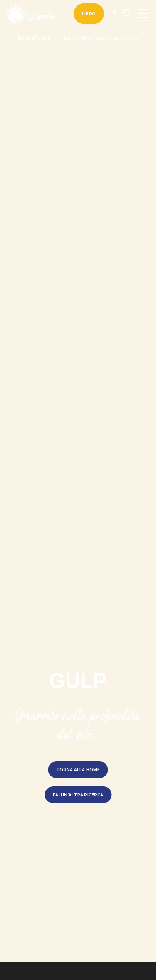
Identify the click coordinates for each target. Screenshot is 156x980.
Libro (89, 14)
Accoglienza (34, 38)
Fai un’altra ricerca (78, 795)
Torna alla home (78, 770)
